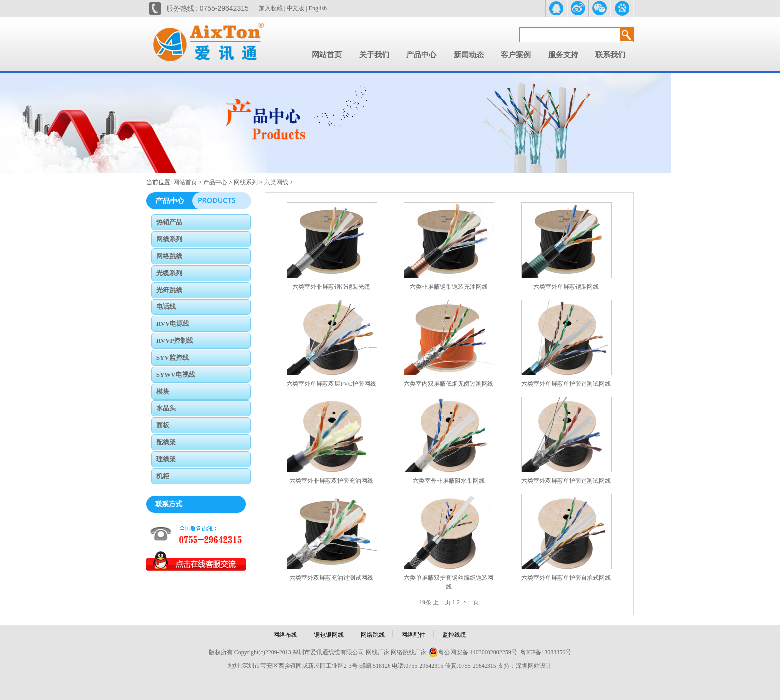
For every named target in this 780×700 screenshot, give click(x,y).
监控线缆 (454, 635)
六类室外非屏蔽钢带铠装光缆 (331, 287)
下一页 (470, 602)
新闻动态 (469, 55)
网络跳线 (373, 635)
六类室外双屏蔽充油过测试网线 (331, 578)
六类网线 (276, 182)
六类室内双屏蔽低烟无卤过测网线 (449, 384)
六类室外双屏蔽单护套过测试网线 (566, 481)
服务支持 (563, 55)
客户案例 (516, 55)
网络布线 (285, 635)
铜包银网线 (329, 635)
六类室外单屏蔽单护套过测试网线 (566, 384)
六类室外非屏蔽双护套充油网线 (331, 481)
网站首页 (327, 55)
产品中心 (421, 55)
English (318, 8)
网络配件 (413, 635)
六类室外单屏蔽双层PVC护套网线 (331, 384)
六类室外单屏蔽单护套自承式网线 (566, 578)
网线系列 (246, 182)
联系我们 (610, 55)
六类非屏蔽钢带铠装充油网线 (449, 287)
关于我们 (374, 55)
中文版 (295, 8)
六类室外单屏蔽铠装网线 (566, 287)
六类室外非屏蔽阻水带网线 (449, 481)
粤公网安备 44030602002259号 (473, 652)
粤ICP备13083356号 (546, 652)
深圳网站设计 (534, 666)
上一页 (442, 602)
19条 (425, 602)
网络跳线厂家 (409, 652)
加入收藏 (271, 8)
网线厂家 (378, 652)
